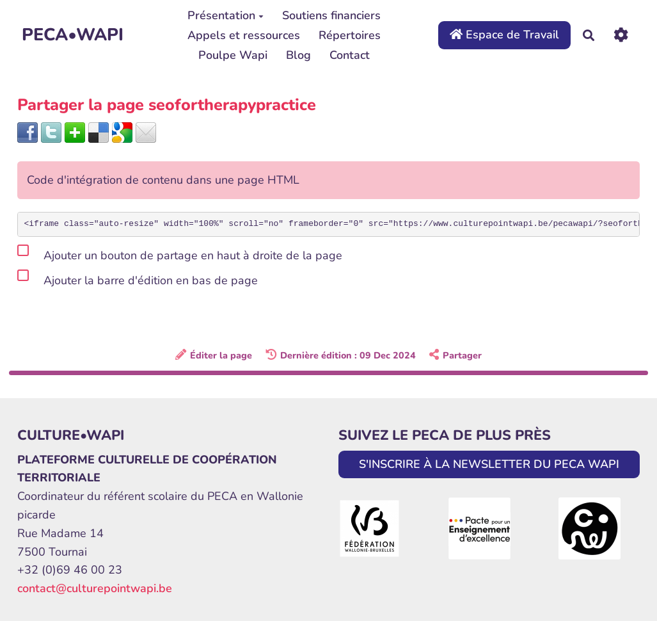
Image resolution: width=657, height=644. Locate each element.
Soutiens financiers (331, 15)
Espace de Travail (504, 35)
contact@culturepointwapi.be (95, 588)
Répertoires (350, 35)
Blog (298, 55)
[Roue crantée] (621, 35)
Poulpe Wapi (233, 55)
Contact (350, 55)
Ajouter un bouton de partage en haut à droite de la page (180, 253)
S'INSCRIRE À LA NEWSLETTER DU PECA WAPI (489, 464)
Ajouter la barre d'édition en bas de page (138, 278)
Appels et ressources (244, 35)
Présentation (226, 15)
